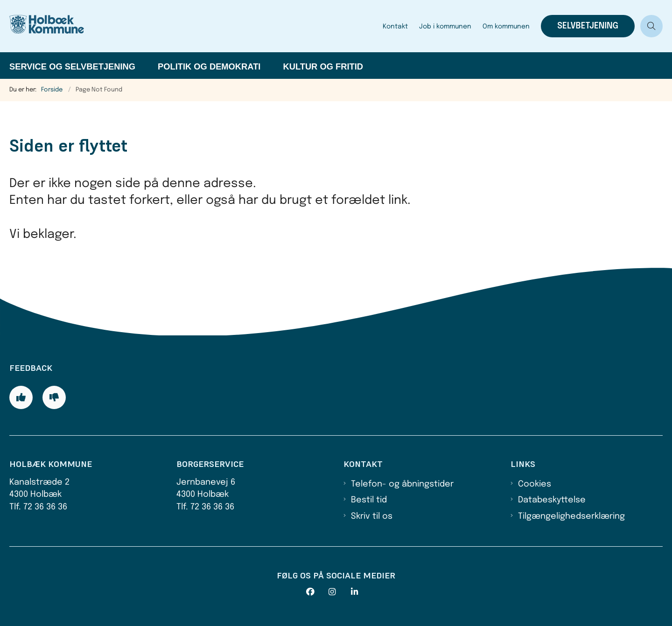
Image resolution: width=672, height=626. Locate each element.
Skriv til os (372, 516)
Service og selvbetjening (72, 66)
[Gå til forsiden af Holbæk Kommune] (61, 26)
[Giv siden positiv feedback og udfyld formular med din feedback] (21, 397)
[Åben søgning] (651, 26)
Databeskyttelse (552, 500)
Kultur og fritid (323, 66)
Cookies (535, 484)
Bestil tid (369, 500)
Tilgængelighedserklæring (571, 516)
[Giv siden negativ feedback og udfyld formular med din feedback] (54, 397)
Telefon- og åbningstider (402, 484)
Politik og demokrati (209, 66)
